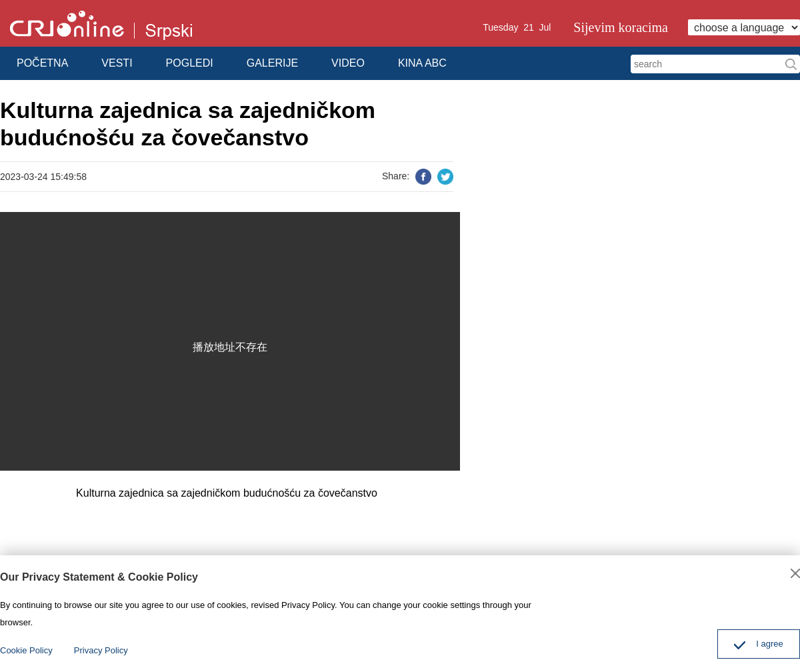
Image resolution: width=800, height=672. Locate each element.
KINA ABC (422, 63)
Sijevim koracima (621, 27)
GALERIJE (272, 63)
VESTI (117, 63)
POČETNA (42, 63)
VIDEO (348, 63)
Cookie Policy (26, 650)
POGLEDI (190, 63)
